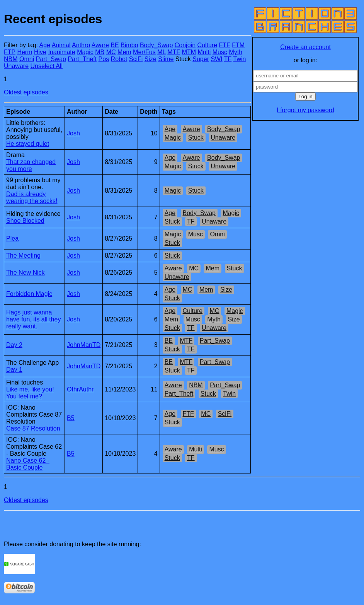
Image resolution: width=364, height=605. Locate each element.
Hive (40, 52)
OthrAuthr (80, 389)
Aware (100, 45)
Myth (236, 52)
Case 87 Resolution (33, 428)
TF (228, 59)
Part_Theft (82, 59)
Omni (27, 59)
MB (100, 52)
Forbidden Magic (29, 294)
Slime (166, 59)
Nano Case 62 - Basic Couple (28, 464)
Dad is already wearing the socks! (32, 197)
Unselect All (46, 66)
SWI (216, 59)
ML (162, 52)
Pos (104, 59)
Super (201, 59)
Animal (61, 45)
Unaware (16, 66)
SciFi (136, 59)
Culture (207, 45)
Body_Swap (156, 45)
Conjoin (185, 45)
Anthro (81, 45)
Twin (240, 59)
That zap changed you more (31, 165)
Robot (119, 59)
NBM (11, 59)
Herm (25, 52)
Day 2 (14, 345)
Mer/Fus (144, 52)
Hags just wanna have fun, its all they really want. (33, 319)
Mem (124, 52)
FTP (10, 52)
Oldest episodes (26, 92)
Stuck (196, 138)
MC (111, 52)
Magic (85, 52)
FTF (225, 45)
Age (45, 45)
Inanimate (61, 52)
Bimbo (129, 45)
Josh (73, 133)
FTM (238, 45)
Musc (220, 52)
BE (115, 45)
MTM (189, 52)
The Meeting (23, 256)
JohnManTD (84, 345)
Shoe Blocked (25, 221)
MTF (174, 52)
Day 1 (14, 370)
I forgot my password (305, 110)
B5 (71, 418)
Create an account (305, 47)
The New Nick (26, 273)
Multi (204, 52)
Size (151, 59)
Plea (12, 238)
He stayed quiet (28, 144)
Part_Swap (51, 59)
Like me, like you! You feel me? (30, 393)
